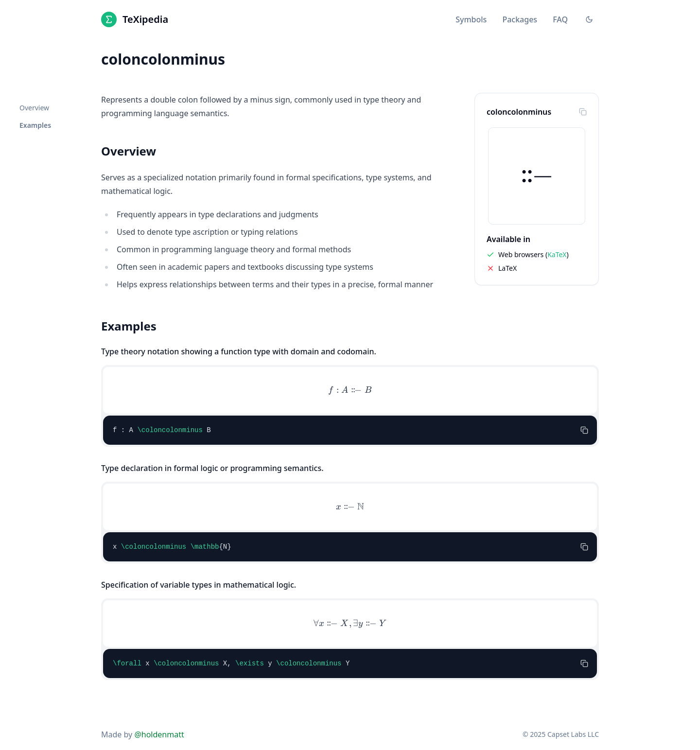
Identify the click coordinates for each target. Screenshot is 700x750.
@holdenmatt (159, 734)
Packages (520, 19)
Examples (35, 125)
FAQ (560, 19)
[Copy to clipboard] (583, 112)
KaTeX (557, 254)
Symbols (471, 19)
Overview (34, 108)
